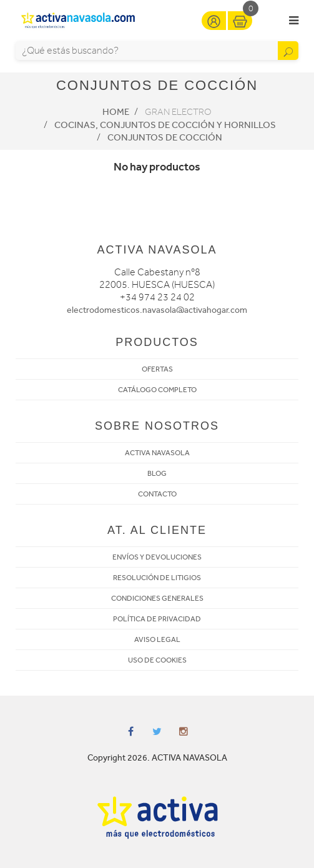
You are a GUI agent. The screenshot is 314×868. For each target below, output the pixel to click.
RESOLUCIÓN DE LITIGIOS (157, 578)
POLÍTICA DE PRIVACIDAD (157, 619)
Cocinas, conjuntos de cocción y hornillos (165, 125)
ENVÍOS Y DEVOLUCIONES (157, 557)
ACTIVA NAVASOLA (157, 453)
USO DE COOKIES (157, 660)
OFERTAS (157, 369)
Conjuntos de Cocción (165, 137)
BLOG (157, 473)
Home (116, 112)
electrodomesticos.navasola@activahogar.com (157, 310)
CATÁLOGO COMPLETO (157, 390)
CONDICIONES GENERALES (157, 598)
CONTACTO (157, 494)
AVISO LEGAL (157, 639)
